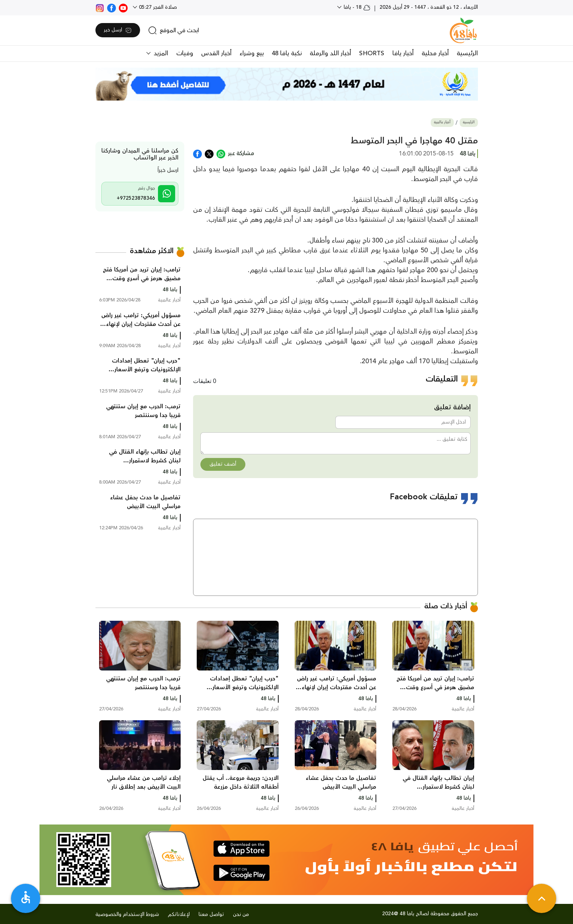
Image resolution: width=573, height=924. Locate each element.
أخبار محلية (435, 53)
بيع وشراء (252, 53)
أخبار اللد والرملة (330, 53)
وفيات (185, 53)
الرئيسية (467, 53)
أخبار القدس (216, 53)
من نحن (241, 914)
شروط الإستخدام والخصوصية (127, 914)
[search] (174, 30)
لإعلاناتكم (179, 914)
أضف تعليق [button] (223, 464)
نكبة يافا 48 (287, 53)
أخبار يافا (403, 53)
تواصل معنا (211, 914)
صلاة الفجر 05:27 (157, 7)
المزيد (160, 53)
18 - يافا (356, 7)
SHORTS (372, 53)
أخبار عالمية (442, 122)
